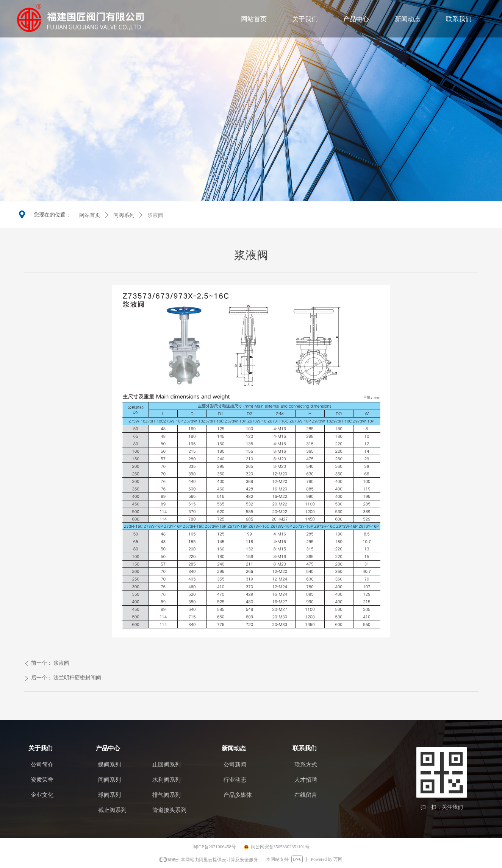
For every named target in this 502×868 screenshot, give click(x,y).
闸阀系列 (124, 215)
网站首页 (90, 215)
